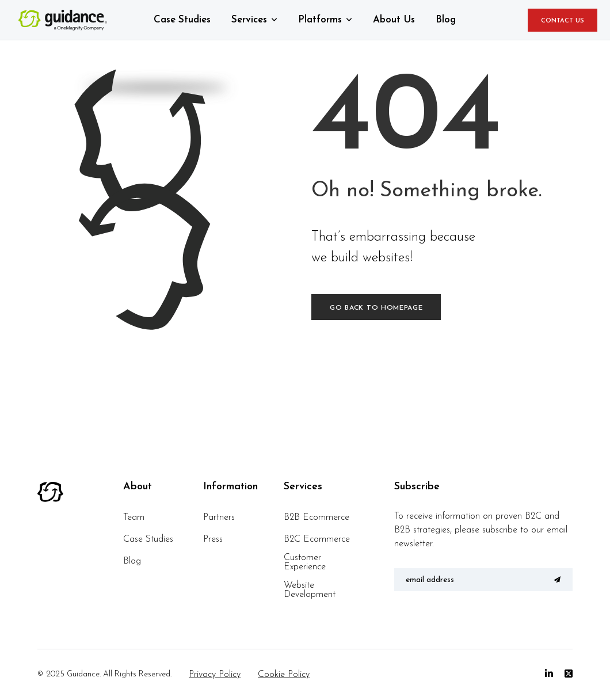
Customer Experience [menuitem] (305, 562)
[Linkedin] (549, 674)
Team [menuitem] (134, 518)
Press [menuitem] (213, 539)
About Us (394, 20)
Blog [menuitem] (132, 561)
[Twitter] (569, 674)
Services (249, 20)
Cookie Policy (284, 675)
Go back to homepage (376, 308)
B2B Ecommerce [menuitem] (317, 518)
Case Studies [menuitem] (148, 539)
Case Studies (182, 20)
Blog (446, 20)
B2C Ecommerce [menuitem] (317, 539)
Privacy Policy (215, 675)
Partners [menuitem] (219, 518)
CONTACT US (563, 21)
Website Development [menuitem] (310, 590)
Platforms (320, 20)
